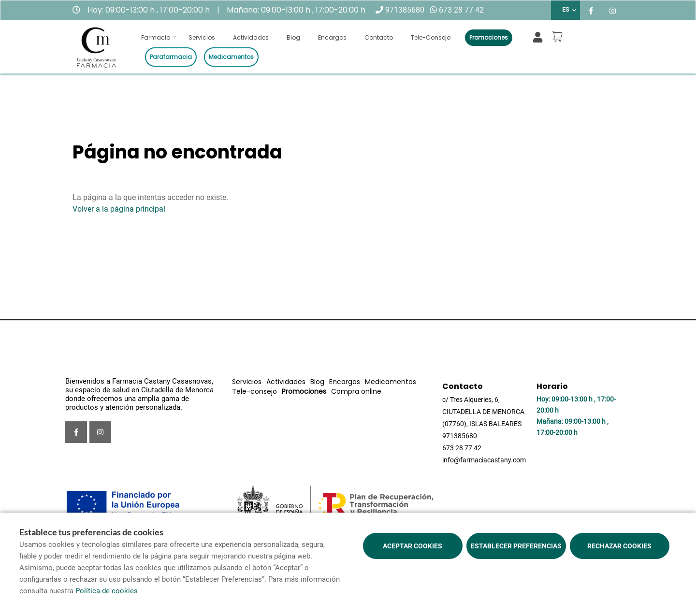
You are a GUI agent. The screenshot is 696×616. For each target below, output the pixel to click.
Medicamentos (231, 57)
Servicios (202, 37)
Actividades (251, 37)
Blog (293, 37)
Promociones (489, 37)
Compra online (356, 391)
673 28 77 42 (461, 10)
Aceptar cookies (413, 546)
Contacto (379, 37)
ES (565, 10)
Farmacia (156, 37)
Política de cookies (107, 591)
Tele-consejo (431, 37)
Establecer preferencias (516, 546)
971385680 (405, 10)
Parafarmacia (171, 57)
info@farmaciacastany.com (484, 460)
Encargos (332, 37)
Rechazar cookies (619, 546)
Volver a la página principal (119, 209)
